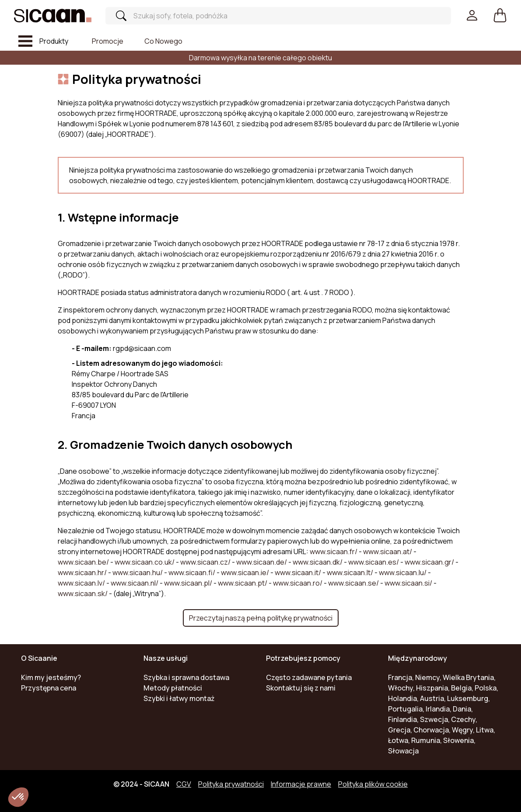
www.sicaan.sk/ (83, 593)
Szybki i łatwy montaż (179, 698)
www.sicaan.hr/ (83, 573)
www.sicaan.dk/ (318, 562)
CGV (184, 784)
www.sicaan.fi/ (192, 573)
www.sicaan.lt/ (351, 573)
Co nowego (163, 41)
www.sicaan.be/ (84, 562)
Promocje (108, 41)
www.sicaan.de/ (262, 562)
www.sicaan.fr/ (334, 552)
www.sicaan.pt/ (243, 583)
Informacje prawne (301, 784)
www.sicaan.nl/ (135, 583)
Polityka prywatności (231, 784)
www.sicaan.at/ (388, 552)
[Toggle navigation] (43, 41)
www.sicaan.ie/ (246, 573)
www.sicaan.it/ (299, 573)
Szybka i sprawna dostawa (186, 677)
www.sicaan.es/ (374, 562)
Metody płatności (173, 688)
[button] (500, 16)
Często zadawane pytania (309, 677)
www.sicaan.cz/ (206, 562)
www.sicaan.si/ (409, 583)
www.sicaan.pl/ (189, 583)
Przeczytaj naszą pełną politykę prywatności (261, 618)
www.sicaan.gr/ (430, 562)
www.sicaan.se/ (354, 583)
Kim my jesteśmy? (51, 677)
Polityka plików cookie (373, 784)
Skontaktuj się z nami (301, 688)
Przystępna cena (49, 688)
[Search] (272, 16)
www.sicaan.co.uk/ (145, 562)
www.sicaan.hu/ (138, 573)
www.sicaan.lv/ (82, 583)
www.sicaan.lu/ (403, 573)
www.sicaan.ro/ (298, 583)
